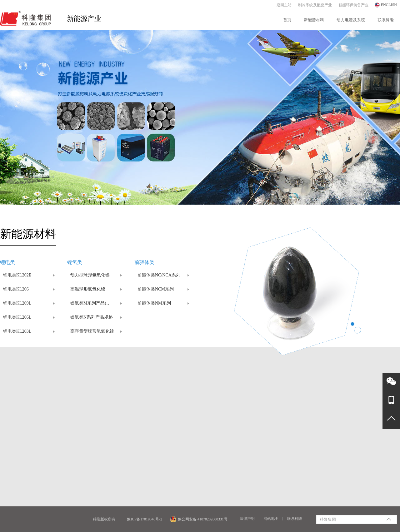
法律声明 (247, 519)
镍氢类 (75, 262)
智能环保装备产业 (353, 5)
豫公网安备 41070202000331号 (199, 519)
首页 (287, 20)
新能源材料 (314, 20)
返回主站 (284, 5)
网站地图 (271, 519)
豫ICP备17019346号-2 (145, 519)
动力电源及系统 (351, 20)
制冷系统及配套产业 (315, 5)
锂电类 (7, 262)
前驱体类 (144, 262)
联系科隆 (386, 20)
